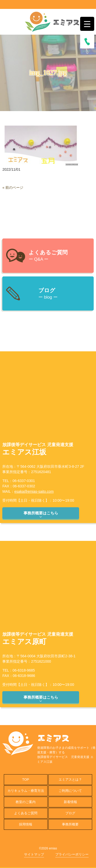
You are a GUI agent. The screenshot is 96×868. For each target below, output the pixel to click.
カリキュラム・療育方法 (26, 791)
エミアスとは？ (70, 779)
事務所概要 (70, 824)
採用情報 (26, 824)
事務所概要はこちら (41, 515)
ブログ (70, 813)
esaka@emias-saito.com (34, 491)
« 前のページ (13, 188)
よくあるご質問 (26, 813)
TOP (26, 779)
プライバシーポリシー (72, 854)
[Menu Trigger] (87, 24)
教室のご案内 (26, 802)
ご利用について (70, 791)
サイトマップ (34, 854)
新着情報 (70, 802)
